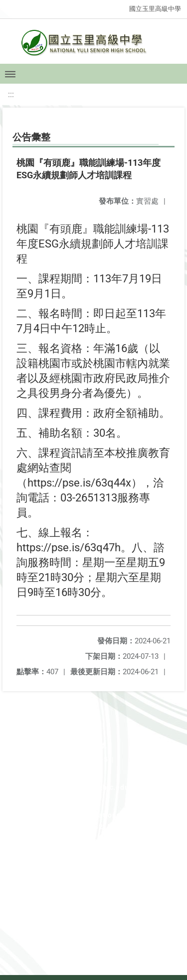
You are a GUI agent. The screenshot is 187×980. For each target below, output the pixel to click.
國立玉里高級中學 (155, 9)
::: (11, 94)
